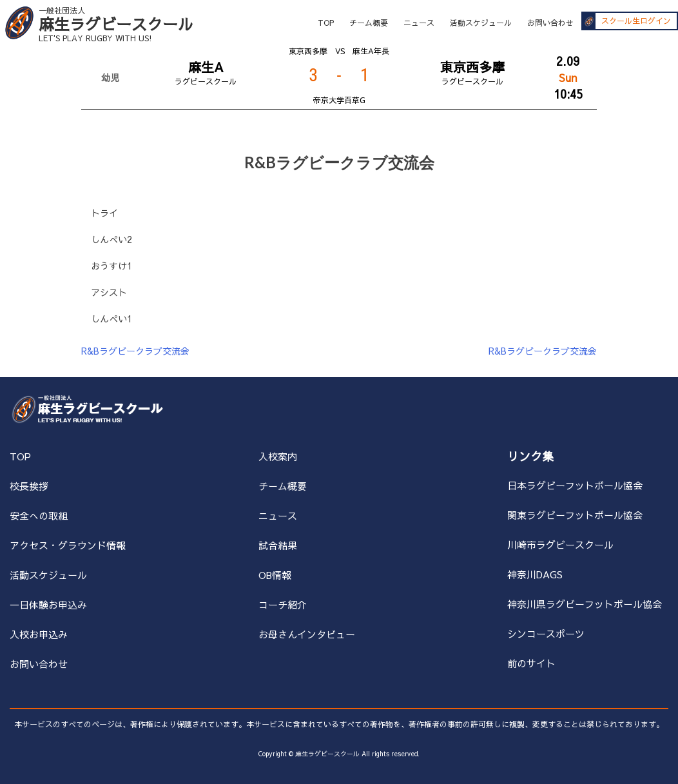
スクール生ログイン (636, 21)
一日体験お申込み (48, 604)
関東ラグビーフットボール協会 (575, 515)
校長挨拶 (29, 486)
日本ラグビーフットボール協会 (575, 485)
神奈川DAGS (535, 574)
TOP (326, 23)
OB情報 (275, 575)
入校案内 (278, 456)
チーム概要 (369, 23)
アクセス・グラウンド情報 (68, 545)
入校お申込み (39, 634)
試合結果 (278, 545)
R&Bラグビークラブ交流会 (135, 351)
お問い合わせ (550, 23)
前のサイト (531, 663)
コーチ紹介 (283, 604)
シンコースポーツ (546, 633)
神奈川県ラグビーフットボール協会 (585, 604)
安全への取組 (39, 515)
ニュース (419, 23)
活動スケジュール (481, 23)
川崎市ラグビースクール (560, 544)
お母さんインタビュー (307, 634)
